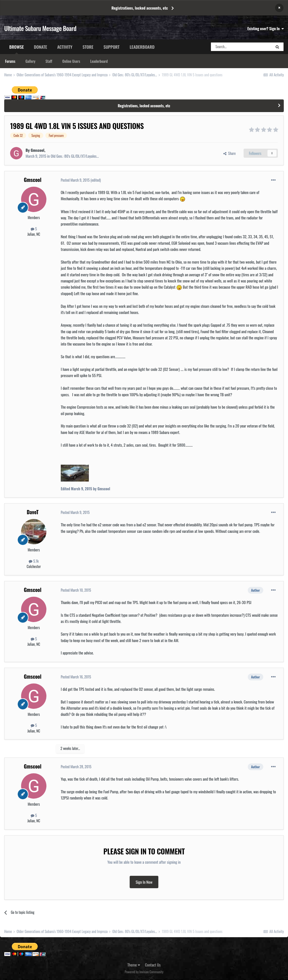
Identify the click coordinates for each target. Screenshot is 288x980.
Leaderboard (99, 61)
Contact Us (153, 965)
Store (88, 47)
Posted (75, 180)
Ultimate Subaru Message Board (40, 28)
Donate (41, 47)
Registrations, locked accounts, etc (140, 8)
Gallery (30, 61)
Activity (65, 47)
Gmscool (38, 150)
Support (112, 47)
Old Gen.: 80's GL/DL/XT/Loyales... (75, 156)
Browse (17, 49)
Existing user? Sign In (266, 28)
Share (229, 153)
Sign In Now (144, 882)
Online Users (71, 61)
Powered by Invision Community (144, 972)
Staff (49, 61)
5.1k (34, 561)
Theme (134, 965)
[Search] (241, 47)
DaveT (33, 512)
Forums (10, 61)
